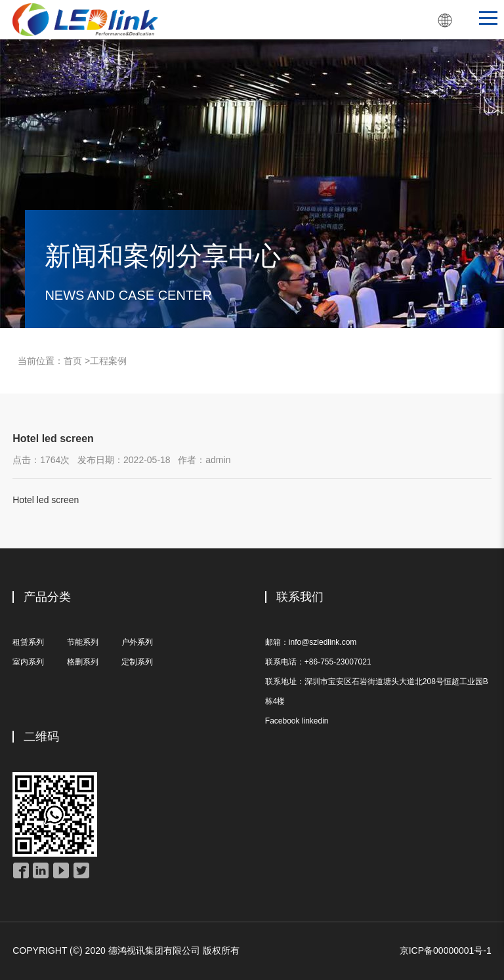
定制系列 (137, 662)
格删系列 (83, 662)
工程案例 (108, 361)
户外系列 (137, 642)
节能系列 (83, 642)
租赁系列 (28, 642)
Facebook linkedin (297, 721)
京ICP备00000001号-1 (446, 950)
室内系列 (28, 662)
